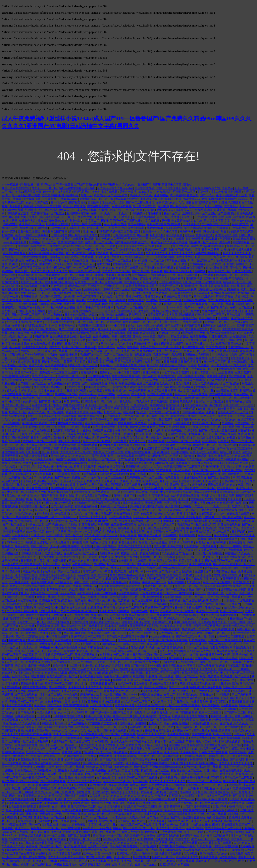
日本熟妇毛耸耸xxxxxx (114, 474)
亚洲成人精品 (21, 676)
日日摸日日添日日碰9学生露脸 (202, 282)
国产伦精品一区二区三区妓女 (158, 789)
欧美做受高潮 (242, 789)
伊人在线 (75, 398)
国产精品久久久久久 (218, 850)
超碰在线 (200, 271)
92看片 (113, 383)
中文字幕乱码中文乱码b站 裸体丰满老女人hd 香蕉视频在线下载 (57, 467)
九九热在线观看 (97, 300)
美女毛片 (15, 347)
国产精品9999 (78, 203)
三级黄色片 (113, 228)
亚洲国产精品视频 (56, 340)
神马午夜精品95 (156, 434)
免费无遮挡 (48, 557)
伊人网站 (15, 572)
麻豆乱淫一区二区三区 (89, 282)
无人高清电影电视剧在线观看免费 (39, 275)
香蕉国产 (222, 604)
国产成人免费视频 (35, 857)
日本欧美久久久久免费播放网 (194, 210)
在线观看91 (222, 228)
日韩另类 (42, 228)
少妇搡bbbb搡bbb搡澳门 (166, 311)
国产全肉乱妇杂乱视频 (168, 546)
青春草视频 (241, 394)
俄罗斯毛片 (63, 250)
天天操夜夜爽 (32, 199)
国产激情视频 (111, 304)
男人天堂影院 (137, 315)
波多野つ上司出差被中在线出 (47, 774)
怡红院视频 (31, 304)
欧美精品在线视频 (14, 253)
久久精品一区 (226, 503)
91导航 (176, 774)
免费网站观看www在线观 (206, 264)
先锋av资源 (68, 604)
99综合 (139, 304)
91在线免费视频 (107, 778)
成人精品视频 (232, 427)
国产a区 (150, 246)
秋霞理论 (245, 391)
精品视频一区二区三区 (204, 242)
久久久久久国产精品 (51, 796)
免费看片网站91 (110, 553)
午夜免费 (100, 662)
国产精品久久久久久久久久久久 (71, 456)
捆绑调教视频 (17, 640)
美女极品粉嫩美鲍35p (52, 221)
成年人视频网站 (198, 358)
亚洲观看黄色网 (93, 850)
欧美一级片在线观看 (234, 336)
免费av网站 (44, 731)
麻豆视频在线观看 (13, 452)
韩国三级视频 (24, 369)
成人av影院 (167, 651)
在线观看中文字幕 (140, 749)
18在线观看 (165, 760)
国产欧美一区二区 (51, 402)
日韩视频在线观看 (229, 525)
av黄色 (77, 499)
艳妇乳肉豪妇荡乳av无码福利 (43, 380)
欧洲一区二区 (123, 857)
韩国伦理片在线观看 (160, 394)
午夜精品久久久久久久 (170, 203)
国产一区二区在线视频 (141, 203)
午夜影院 (104, 525)
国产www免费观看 (34, 355)
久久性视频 (85, 217)
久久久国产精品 (202, 463)
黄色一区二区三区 (134, 380)
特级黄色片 (45, 854)
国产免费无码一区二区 (107, 492)
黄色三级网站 (14, 810)
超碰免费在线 (149, 832)
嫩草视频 (81, 600)
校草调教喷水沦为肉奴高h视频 (66, 590)
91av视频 (152, 380)
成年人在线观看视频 (138, 452)
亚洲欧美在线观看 (43, 582)
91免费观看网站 (242, 271)
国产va (200, 590)
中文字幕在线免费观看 (176, 373)
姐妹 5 (156, 344)
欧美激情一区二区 (151, 557)
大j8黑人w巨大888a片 (173, 365)
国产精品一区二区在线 (107, 503)
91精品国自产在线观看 (214, 752)
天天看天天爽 (77, 340)
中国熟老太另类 (164, 698)
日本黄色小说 (212, 517)
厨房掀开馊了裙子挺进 (196, 778)
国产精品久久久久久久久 (36, 528)
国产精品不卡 (143, 358)
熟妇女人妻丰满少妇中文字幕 (82, 463)
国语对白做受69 (178, 434)
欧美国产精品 (36, 532)
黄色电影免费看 (217, 376)
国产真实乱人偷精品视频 (164, 412)
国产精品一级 (187, 799)
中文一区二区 (107, 347)
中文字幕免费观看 (130, 373)
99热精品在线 (21, 756)
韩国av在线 (150, 282)
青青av (14, 629)
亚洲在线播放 (49, 619)
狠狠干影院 (90, 398)
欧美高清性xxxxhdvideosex (116, 767)
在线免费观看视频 (192, 322)
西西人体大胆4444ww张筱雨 (127, 575)
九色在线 (170, 861)
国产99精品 (46, 394)
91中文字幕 (185, 445)
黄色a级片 (106, 365)
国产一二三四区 (179, 687)
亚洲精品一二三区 (185, 192)
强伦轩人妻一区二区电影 (149, 261)
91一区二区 (49, 242)
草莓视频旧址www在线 (221, 680)
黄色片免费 (138, 647)
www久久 (139, 239)
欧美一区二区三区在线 (217, 582)
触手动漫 (86, 336)
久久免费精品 (163, 192)
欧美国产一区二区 (27, 373)
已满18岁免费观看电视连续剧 (198, 684)
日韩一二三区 (204, 257)
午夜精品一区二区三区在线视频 (189, 600)
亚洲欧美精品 (142, 344)
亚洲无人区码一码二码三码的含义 (132, 742)
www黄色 (48, 760)
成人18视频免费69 (110, 807)
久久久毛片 (172, 752)
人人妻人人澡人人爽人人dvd (115, 188)
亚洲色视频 (161, 195)
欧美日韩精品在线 (115, 224)
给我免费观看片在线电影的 (164, 224)
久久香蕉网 (50, 199)
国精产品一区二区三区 (27, 315)
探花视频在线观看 (117, 626)
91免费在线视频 (145, 188)
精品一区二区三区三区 (207, 470)
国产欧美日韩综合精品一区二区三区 (43, 817)
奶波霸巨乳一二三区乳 (196, 629)
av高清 (93, 315)
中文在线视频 (151, 221)
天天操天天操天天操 (225, 355)
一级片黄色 (54, 246)
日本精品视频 (96, 362)
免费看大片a (89, 329)
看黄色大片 (133, 745)
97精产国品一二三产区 (29, 351)
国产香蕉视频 (156, 821)
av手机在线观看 (35, 810)
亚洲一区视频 (168, 499)
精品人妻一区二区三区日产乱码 (97, 651)
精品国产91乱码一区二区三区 (58, 217)
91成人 (237, 452)
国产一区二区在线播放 (180, 590)
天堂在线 (56, 633)
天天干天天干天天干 (117, 213)
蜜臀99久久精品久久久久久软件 (100, 698)
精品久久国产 (139, 785)
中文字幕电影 (137, 224)
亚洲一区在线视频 (108, 438)
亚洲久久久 (36, 365)
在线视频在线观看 (56, 351)
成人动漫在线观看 (217, 268)
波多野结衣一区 (12, 304)
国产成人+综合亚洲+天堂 (121, 311)
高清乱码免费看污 (244, 239)
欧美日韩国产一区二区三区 (214, 633)
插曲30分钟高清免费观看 (226, 192)
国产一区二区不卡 (116, 633)
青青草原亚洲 (156, 315)
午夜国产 (167, 669)
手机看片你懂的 (186, 438)
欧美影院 (139, 676)
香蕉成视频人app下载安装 (64, 383)
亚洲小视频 (212, 279)
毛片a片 (188, 575)
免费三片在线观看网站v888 (110, 430)
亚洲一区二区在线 (158, 239)
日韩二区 (232, 593)
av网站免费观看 (122, 206)
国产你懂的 (156, 561)
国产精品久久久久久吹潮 (116, 344)
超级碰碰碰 (48, 568)
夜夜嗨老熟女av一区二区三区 (123, 691)
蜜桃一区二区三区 (215, 362)
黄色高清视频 (160, 402)
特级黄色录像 (222, 720)
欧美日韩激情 (174, 228)
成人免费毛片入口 (232, 311)
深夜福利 (206, 720)
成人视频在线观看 (77, 420)
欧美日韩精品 (10, 264)
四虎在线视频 (72, 246)
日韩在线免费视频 (197, 579)
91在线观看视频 (36, 590)
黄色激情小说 (173, 810)
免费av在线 (188, 456)
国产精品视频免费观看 (38, 763)
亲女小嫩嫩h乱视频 (51, 391)
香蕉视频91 (30, 796)
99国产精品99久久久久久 (60, 210)
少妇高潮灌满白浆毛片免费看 (46, 253)
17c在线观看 (164, 470)
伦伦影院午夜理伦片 (124, 525)
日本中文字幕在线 (178, 821)
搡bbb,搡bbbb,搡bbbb (39, 499)
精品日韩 (226, 452)
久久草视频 (235, 499)
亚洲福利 (59, 615)
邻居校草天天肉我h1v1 (235, 279)
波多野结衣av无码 (132, 250)
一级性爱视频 (138, 391)
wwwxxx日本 (26, 550)
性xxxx (54, 546)
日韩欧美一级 (51, 318)
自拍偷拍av (13, 687)
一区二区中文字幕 (195, 503)
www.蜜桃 (128, 492)
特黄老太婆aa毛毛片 (178, 749)
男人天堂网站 (112, 619)
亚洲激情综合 (37, 839)
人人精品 (80, 362)
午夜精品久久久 (25, 514)
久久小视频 (191, 854)
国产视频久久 (220, 308)
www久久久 (41, 369)
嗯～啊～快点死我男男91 (195, 304)
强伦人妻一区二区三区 (99, 242)
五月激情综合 (189, 286)
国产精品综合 (179, 206)
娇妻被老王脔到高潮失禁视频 (65, 358)
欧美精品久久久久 (188, 857)
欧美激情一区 (18, 412)
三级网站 (126, 318)
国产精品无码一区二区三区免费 (121, 221)
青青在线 (97, 279)
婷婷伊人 (28, 434)
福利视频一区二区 (13, 203)
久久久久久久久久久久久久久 (168, 781)
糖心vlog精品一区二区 (190, 727)
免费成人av (19, 774)
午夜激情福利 (247, 615)
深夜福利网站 (83, 318)
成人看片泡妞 (207, 637)
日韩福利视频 (92, 239)
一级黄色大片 (21, 535)
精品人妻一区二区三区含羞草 (82, 304)
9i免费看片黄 (229, 705)
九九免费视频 (225, 373)
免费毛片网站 (82, 192)
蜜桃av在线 (90, 232)
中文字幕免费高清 (171, 380)
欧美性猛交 (79, 702)
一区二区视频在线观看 (118, 358)
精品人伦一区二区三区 (43, 293)
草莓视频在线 (205, 235)
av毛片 (157, 430)
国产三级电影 (33, 192)
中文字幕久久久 (133, 210)
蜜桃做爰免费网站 (87, 506)
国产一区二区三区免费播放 (24, 662)
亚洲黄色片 (96, 286)
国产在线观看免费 (67, 557)
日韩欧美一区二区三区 (222, 756)
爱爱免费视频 (24, 608)
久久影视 (27, 481)
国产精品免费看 (154, 488)
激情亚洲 (144, 311)
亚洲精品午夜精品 (57, 365)
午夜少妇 (204, 308)
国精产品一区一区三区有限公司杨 (160, 510)
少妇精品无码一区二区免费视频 (138, 825)
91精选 (113, 543)
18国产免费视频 (242, 695)
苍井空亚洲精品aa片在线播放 (25, 322)
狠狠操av (61, 723)
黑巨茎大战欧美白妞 (204, 738)
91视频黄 (247, 380)
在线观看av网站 (68, 199)
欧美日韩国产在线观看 (133, 561)
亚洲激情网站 (117, 300)
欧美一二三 (196, 206)
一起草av (239, 734)
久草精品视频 (109, 561)
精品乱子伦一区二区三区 (187, 770)
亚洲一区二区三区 (13, 445)
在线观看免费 (75, 387)
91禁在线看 (237, 854)
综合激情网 (38, 676)
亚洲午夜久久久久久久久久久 (42, 239)
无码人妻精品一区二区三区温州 (160, 347)
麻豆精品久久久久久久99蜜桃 (169, 242)
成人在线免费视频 (197, 329)
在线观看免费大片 (197, 344)
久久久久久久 (37, 412)
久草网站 (228, 423)
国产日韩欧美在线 (59, 622)
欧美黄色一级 (223, 257)
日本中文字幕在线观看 (189, 608)
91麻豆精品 (240, 257)
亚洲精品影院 (136, 673)
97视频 (232, 438)
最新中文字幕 (140, 611)
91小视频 (170, 557)
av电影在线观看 (165, 463)
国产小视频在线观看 (95, 383)
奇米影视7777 (85, 604)
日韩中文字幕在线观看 (113, 398)
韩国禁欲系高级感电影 (135, 409)
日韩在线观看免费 (31, 836)
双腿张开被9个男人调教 (168, 355)
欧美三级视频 (208, 318)
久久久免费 (28, 626)
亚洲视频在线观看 (92, 734)
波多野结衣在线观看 (40, 640)
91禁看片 (197, 709)
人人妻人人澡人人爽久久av (84, 781)
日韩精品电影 (80, 543)
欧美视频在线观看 (97, 387)
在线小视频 (10, 221)
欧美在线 (204, 365)
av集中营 (224, 441)
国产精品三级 (216, 593)
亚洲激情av (133, 763)
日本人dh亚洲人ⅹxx (73, 481)
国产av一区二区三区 (95, 817)
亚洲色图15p (186, 691)
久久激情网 (172, 506)
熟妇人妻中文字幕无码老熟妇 (78, 188)
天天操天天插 (108, 369)
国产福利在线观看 (45, 669)
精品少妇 (113, 456)
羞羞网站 (15, 206)
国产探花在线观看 (178, 709)
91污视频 (152, 300)
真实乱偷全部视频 (217, 698)
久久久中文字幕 (168, 232)
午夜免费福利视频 (163, 257)
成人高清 (44, 832)
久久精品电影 (146, 351)
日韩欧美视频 (182, 423)
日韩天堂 (15, 503)
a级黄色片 (175, 843)
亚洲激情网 (51, 803)
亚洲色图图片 (113, 286)
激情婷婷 (141, 723)
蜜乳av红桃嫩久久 (116, 391)
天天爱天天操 (132, 774)
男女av (196, 383)
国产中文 (15, 796)
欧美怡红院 (119, 680)
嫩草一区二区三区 (14, 525)
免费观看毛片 (80, 622)
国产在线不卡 (174, 326)
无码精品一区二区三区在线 (233, 275)
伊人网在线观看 (44, 478)
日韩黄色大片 (100, 669)
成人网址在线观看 (121, 470)
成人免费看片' (58, 687)
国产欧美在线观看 (116, 731)
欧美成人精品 (157, 369)
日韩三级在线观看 (220, 691)
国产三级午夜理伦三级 (143, 633)
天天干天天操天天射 (131, 246)
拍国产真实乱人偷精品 (32, 311)
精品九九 (96, 261)
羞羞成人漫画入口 (13, 459)
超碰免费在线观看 (223, 304)
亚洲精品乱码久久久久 (222, 485)
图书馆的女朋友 (32, 503)
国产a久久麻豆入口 (44, 376)
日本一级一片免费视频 (209, 553)
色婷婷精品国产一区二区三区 (183, 467)
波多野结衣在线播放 (64, 510)
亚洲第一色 (128, 351)
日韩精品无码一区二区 (173, 564)
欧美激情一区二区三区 (105, 351)
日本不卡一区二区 (235, 767)
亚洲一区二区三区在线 (97, 441)
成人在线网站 (156, 441)
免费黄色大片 (28, 221)
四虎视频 (35, 242)
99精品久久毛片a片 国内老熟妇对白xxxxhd (148, 438)
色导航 (14, 340)
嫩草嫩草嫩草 (15, 850)
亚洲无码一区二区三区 (148, 517)
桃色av (118, 828)
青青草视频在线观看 (101, 293)
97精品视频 (232, 351)
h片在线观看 (30, 420)
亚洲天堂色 (221, 535)
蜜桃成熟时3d (138, 799)
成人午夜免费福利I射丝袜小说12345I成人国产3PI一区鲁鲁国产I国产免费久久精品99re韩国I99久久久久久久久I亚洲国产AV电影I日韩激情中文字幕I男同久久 (98, 185)
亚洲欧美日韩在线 (32, 684)
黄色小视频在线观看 (105, 192)
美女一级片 (183, 383)
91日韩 (25, 593)
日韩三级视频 (214, 206)
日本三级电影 (226, 496)
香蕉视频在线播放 (170, 398)
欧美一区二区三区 (232, 611)
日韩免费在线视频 (225, 210)
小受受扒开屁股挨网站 (208, 626)
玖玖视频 (45, 427)
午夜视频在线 (100, 615)
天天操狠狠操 (12, 423)
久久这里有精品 (175, 561)
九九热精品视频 (96, 770)
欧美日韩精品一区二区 (174, 644)
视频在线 (176, 409)
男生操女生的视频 (13, 615)
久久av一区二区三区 (116, 647)
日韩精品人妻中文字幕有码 (82, 344)
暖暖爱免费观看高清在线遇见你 (230, 647)
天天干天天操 (203, 575)
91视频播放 (95, 608)
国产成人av (231, 206)
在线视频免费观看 (76, 391)
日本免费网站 (219, 702)
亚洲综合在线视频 (114, 839)
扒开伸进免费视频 (145, 206)
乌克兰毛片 (38, 246)
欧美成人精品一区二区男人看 (114, 604)
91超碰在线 (170, 535)
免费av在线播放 (110, 568)
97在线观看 (128, 734)
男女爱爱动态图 (118, 785)
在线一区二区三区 (187, 676)
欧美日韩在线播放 (74, 206)
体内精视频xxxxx (85, 264)
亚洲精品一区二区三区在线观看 (59, 373)
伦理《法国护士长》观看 (172, 188)
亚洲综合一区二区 (156, 250)
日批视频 (27, 561)
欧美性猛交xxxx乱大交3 (222, 333)
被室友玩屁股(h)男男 (99, 857)
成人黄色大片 (227, 326)
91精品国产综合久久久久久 (239, 481)
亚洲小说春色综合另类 (64, 336)
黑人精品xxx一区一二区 (108, 836)
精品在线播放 (133, 485)
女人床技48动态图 (64, 430)
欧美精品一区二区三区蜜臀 (111, 195)
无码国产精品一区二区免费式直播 (120, 232)
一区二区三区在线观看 (179, 593)
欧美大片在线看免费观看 (211, 543)
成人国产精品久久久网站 (163, 456)
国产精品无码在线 (81, 673)
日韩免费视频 (192, 398)
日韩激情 (214, 336)
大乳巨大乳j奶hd (53, 315)
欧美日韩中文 (133, 336)
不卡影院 (236, 268)
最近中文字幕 (211, 705)
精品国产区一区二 (83, 250)
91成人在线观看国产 (201, 261)
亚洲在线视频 (61, 821)
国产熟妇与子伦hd (150, 535)
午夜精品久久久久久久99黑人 (234, 456)
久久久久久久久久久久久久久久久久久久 (117, 629)
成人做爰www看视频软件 (182, 318)
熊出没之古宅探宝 (244, 633)
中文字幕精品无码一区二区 (57, 655)
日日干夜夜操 (191, 224)
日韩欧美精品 (177, 459)
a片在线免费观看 (151, 568)
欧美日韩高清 (198, 760)
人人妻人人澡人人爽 (41, 250)
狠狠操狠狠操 (42, 463)
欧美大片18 (47, 264)
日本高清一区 (77, 228)
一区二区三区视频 (73, 275)
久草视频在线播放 (31, 658)
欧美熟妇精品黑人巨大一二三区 (71, 279)
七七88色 (63, 485)
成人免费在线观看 (29, 362)
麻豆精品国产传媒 (226, 235)
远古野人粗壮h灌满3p (162, 626)
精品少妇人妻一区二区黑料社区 (59, 745)
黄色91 (118, 496)
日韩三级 (44, 300)
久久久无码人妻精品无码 (144, 329)
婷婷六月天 (185, 626)
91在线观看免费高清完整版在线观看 (133, 387)
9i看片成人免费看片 (243, 250)
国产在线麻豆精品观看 (212, 666)
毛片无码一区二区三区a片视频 (178, 289)
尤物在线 (220, 499)
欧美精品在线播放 (14, 485)
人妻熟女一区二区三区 (116, 271)
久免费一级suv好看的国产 (47, 344)
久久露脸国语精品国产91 (205, 188)
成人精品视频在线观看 (35, 286)
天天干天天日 (160, 308)
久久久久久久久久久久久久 (219, 420)
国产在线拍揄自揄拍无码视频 (212, 731)
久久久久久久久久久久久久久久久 (170, 474)
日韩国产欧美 (235, 340)
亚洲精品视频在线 (87, 655)
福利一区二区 (40, 546)
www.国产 (235, 785)
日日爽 (68, 785)
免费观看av (212, 590)
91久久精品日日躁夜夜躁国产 (205, 459)
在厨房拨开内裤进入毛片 (74, 669)
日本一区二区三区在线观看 (104, 322)
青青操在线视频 (176, 261)
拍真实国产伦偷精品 (47, 481)
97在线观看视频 (181, 239)
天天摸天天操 (82, 492)
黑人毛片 (225, 242)
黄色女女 (158, 680)
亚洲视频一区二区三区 (99, 405)
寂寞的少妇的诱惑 (156, 658)
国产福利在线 (247, 781)
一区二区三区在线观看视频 (225, 640)
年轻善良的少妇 (42, 405)
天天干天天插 (231, 579)
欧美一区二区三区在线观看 (80, 347)
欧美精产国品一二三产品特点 (200, 673)
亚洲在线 (67, 318)
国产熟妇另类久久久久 (24, 217)
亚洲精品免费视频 (230, 369)
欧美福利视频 (173, 597)
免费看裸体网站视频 (205, 239)
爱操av (6, 409)
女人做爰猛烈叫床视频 (199, 228)
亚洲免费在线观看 (38, 279)
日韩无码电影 (58, 228)
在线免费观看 (244, 373)
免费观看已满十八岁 (188, 420)
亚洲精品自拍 (225, 297)
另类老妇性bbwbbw (243, 221)
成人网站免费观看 (36, 326)
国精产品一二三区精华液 (44, 691)
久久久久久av (106, 268)
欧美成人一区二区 (87, 488)
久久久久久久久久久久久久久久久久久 (170, 253)
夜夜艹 (212, 409)
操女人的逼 (104, 264)
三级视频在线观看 (63, 300)
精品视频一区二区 (130, 528)
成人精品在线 (56, 412)
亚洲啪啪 (163, 206)
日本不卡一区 (31, 619)
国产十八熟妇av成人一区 (85, 271)
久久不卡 (121, 293)
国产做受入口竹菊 (133, 539)
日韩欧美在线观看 (31, 340)
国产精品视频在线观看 (132, 369)
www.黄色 (9, 832)
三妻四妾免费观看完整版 (186, 481)
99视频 (162, 459)
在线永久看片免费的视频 (122, 510)
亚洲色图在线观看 (195, 478)
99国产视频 (41, 336)
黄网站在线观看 (72, 239)
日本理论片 (239, 532)
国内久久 (55, 347)
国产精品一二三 (12, 257)
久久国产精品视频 (78, 409)
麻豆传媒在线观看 (193, 347)
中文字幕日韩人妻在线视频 (129, 738)
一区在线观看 (208, 510)
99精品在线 (10, 224)
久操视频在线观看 (51, 470)
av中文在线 (71, 695)
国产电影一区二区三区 (32, 383)
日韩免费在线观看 (18, 213)
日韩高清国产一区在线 (117, 289)
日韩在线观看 (24, 680)
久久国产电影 (47, 629)
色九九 (154, 611)
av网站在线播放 (22, 463)
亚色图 (166, 221)
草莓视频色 (184, 463)
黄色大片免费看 (145, 470)
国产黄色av (9, 311)
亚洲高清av (53, 810)
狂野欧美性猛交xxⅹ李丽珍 (74, 629)
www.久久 (92, 767)
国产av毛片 (149, 376)
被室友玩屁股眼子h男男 (81, 253)
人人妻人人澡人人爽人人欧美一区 (104, 499)
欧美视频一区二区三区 (204, 434)
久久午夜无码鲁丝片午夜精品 (72, 434)
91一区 (53, 326)
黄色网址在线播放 (38, 633)
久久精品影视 (10, 286)
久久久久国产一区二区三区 (101, 535)
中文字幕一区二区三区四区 (40, 441)
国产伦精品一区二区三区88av (235, 449)
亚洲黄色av (210, 326)
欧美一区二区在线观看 (118, 355)
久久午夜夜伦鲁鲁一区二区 (200, 369)
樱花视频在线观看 (127, 199)
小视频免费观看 (204, 604)
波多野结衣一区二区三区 (200, 488)
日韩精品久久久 (112, 644)
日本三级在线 (119, 799)
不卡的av (219, 463)
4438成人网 (157, 235)
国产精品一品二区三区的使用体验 (154, 521)
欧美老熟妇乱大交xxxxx (106, 622)
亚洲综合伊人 (94, 358)
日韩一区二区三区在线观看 (163, 673)
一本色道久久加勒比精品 (130, 365)
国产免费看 (207, 275)
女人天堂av (19, 709)
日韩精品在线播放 (193, 412)
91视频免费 (148, 268)
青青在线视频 (167, 376)
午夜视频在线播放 (140, 293)
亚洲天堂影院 (59, 286)
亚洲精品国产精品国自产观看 (125, 362)
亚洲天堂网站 (64, 264)
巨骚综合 (9, 637)
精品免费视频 (155, 228)
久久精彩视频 (189, 752)
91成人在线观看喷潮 (111, 467)
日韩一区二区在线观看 (21, 597)
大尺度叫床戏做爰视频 (35, 456)
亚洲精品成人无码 (51, 814)
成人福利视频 (184, 528)
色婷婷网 (244, 293)
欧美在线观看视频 (58, 224)
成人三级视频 (113, 695)
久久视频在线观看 (181, 293)
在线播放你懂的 (228, 684)
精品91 (127, 644)
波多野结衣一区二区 (86, 568)
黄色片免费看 (181, 246)
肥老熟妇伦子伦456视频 (175, 864)
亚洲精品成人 (165, 210)
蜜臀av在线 (127, 723)
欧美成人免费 (92, 854)
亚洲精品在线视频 (195, 300)
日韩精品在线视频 (170, 282)
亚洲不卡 (123, 427)
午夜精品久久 (247, 857)
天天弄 (68, 362)
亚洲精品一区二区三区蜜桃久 (112, 217)
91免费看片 (121, 752)
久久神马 (118, 463)
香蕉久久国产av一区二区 (233, 412)
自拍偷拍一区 (245, 264)
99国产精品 (54, 705)
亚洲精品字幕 (29, 264)
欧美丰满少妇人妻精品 (58, 192)
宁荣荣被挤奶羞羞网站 (104, 723)
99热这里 (70, 297)
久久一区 (64, 713)
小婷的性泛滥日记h (154, 582)
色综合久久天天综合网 (117, 239)
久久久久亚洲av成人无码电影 (66, 857)
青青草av (228, 188)
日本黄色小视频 (232, 470)
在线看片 (235, 604)
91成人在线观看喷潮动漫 (93, 597)
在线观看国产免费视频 (133, 423)
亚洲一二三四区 (194, 832)
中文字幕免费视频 (65, 528)
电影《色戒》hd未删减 (113, 315)
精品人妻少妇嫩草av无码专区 (84, 412)
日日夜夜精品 (194, 279)
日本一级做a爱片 (239, 362)
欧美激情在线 (209, 857)
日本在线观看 (198, 640)
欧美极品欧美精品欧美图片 (219, 199)
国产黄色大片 (27, 713)
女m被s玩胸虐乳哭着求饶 (226, 344)
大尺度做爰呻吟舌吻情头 (140, 836)
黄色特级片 (209, 496)
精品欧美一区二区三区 (238, 282)
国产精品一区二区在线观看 (176, 572)
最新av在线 (67, 496)
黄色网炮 (151, 760)
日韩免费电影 (140, 405)
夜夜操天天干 (89, 373)
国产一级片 (207, 195)
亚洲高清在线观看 (200, 564)
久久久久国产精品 (38, 203)
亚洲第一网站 (135, 297)
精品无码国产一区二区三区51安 (143, 322)
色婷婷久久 (30, 391)
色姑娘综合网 (114, 282)
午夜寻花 (21, 651)
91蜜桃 (225, 250)
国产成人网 (237, 760)
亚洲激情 (174, 745)
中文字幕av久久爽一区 (24, 402)
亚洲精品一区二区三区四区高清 (22, 268)
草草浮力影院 (52, 416)
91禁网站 (15, 441)
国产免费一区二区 (170, 300)
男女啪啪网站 (188, 535)
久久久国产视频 (88, 561)
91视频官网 (110, 579)
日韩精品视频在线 (120, 517)
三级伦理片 (44, 821)
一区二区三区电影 (195, 539)
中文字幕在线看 (28, 600)
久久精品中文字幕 (113, 297)
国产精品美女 (18, 293)
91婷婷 (192, 365)
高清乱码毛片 (88, 394)
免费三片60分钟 (69, 329)
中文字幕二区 (91, 221)
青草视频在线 (50, 825)
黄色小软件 (155, 213)
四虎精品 (133, 347)
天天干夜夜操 (29, 297)
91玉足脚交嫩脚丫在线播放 (40, 572)
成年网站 (185, 792)
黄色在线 (213, 557)
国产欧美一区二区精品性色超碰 (168, 640)
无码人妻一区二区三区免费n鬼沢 (155, 445)
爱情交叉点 (34, 449)
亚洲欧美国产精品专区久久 (39, 423)
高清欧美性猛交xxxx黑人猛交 (106, 203)
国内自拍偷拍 (128, 340)
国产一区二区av (72, 289)
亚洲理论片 (58, 369)
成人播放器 (139, 394)
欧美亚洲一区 (118, 749)
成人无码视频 (114, 485)
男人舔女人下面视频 (217, 221)
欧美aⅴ (180, 579)
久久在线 (208, 391)
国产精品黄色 (235, 315)
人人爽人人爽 (37, 749)
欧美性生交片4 (128, 543)
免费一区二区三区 (29, 232)
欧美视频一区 (79, 485)
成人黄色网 (74, 817)
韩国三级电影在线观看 (16, 188)
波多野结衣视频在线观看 (93, 210)
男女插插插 (207, 286)
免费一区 (203, 192)
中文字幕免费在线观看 (59, 322)
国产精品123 (113, 416)
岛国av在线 (136, 731)
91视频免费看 (108, 445)
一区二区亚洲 (89, 557)
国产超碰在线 (50, 452)
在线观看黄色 (152, 449)
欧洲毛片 (208, 398)
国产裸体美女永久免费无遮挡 (218, 430)
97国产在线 (96, 485)
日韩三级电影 (51, 449)
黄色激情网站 (185, 257)
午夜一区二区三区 (242, 308)
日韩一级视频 (211, 250)
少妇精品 (249, 828)
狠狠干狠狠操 (50, 496)
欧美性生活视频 (56, 532)
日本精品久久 (59, 235)
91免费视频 (161, 293)
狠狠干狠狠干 (155, 318)
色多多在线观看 (75, 760)
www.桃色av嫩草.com (183, 308)
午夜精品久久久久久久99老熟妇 (188, 340)
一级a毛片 (123, 394)
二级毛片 (15, 355)
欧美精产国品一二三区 (57, 268)
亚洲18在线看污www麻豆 (166, 767)
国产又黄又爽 (141, 271)
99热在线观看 (80, 261)
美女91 (58, 763)
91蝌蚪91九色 (46, 767)
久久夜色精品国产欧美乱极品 (83, 333)
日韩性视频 (244, 304)
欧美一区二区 (94, 716)
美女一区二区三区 (85, 268)
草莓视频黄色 (210, 311)
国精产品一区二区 (107, 250)
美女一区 (200, 593)
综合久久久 (161, 279)
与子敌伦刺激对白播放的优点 (234, 261)
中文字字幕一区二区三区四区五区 (121, 488)
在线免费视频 (165, 268)
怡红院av (74, 666)
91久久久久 (126, 864)
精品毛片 (136, 449)
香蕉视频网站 (138, 626)
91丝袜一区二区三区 (120, 662)
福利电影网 (45, 727)
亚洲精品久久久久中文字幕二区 (133, 264)
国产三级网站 (227, 213)
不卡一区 (48, 308)
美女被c (81, 300)
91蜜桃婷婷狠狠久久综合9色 (180, 430)
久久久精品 (95, 633)
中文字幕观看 (241, 242)
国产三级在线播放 (168, 217)
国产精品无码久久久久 (84, 235)
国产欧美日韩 (133, 282)
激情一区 (215, 329)
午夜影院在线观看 (13, 488)
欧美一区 (181, 394)
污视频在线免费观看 (197, 355)
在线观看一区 (126, 481)
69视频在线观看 (81, 427)
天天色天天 (31, 470)
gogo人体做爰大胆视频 (41, 459)
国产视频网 (85, 662)
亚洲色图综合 (64, 582)
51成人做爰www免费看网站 (151, 604)
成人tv (132, 326)
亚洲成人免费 (115, 452)
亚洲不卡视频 (107, 394)
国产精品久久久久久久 (93, 517)
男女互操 (125, 521)
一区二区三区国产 (89, 297)
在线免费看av (174, 478)
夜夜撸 (116, 257)
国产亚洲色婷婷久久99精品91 (167, 785)
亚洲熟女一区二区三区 (210, 402)
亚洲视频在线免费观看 (177, 449)
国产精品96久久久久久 (136, 257)
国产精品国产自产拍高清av (40, 329)
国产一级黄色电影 (23, 228)
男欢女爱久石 (192, 199)
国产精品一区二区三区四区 (99, 246)
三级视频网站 (239, 228)
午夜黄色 (105, 235)
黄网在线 (224, 318)
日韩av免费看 (15, 210)
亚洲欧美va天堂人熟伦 (178, 297)
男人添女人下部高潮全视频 (127, 253)
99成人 (249, 611)
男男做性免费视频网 (147, 662)
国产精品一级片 (52, 362)
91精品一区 (28, 289)
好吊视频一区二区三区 (72, 376)
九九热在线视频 (216, 347)
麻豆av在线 (172, 322)
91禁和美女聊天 (135, 532)
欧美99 (151, 575)
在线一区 (234, 380)
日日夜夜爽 (123, 275)
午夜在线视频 (127, 383)
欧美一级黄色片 (210, 676)
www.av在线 (246, 199)
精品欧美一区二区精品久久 (133, 308)
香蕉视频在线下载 (37, 543)
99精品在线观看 (170, 629)
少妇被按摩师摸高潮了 (68, 474)
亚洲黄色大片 (108, 373)
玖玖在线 (116, 210)
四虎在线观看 (186, 861)
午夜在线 (32, 261)
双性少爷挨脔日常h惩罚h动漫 (47, 709)
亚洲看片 (217, 778)
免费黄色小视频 (101, 803)
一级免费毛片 (61, 427)
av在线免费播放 (64, 778)
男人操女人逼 (85, 496)
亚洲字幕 (130, 496)
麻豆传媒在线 (180, 336)
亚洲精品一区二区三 (32, 224)
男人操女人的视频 (134, 228)
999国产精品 (237, 807)
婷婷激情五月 (192, 326)
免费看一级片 (91, 644)
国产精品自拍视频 (194, 333)
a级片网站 (215, 405)
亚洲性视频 (209, 441)
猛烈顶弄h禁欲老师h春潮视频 (175, 387)
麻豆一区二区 (172, 213)
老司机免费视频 (219, 358)
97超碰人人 (42, 510)
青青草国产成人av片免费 (76, 452)
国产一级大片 (18, 250)
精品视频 (242, 503)
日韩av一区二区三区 (74, 680)
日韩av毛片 (156, 810)
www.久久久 (60, 731)
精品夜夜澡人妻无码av (212, 438)
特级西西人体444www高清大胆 (42, 206)
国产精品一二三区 (158, 817)
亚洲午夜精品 (67, 597)
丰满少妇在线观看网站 (21, 799)
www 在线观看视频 (15, 242)
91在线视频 (239, 286)
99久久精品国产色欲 (126, 832)
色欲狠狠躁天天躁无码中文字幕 (97, 593)
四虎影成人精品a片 (194, 756)
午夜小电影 (74, 221)
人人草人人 (122, 405)
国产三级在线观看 (173, 344)
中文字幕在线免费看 (111, 586)
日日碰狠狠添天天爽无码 (202, 203)
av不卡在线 (179, 358)
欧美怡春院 (157, 405)
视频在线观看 (228, 434)
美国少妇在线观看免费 (16, 376)
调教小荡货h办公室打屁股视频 (146, 709)
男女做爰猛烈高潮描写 (236, 825)
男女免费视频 (81, 803)
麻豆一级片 (51, 658)
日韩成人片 (57, 257)
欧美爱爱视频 (91, 402)
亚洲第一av (149, 232)
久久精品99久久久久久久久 (135, 546)
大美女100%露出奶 (49, 289)
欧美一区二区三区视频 (105, 409)
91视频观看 (181, 760)
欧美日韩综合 (72, 402)
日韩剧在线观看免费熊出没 (48, 438)
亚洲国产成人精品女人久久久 (50, 271)
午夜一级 (117, 336)
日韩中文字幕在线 (99, 376)
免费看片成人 (190, 720)
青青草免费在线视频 (239, 402)
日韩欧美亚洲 (152, 373)
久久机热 (96, 796)
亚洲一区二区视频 (57, 398)
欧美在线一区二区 (222, 716)
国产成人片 (213, 832)
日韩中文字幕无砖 (32, 553)
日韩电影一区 (113, 412)
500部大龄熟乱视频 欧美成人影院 (161, 199)
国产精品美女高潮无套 (179, 271)
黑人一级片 (60, 666)
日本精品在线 (149, 846)
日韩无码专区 (52, 564)
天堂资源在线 (101, 792)
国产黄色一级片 (34, 398)
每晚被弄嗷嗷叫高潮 (208, 253)
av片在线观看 (36, 525)
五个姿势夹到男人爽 (19, 705)
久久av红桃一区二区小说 (17, 336)
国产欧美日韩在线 (244, 217)
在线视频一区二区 (66, 394)
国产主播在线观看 (104, 427)
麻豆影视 (146, 279)
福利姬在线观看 (217, 817)
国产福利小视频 (176, 427)
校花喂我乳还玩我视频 (97, 763)
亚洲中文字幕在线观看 (190, 698)
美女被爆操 (103, 257)
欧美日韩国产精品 (168, 720)
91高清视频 (242, 423)
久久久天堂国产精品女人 (82, 369)
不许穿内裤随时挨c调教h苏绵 (213, 217)
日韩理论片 (120, 441)
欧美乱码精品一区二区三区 (48, 213)
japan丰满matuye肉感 (150, 326)
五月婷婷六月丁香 (78, 213)
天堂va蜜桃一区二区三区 (142, 499)
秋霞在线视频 (99, 543)
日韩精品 (128, 434)
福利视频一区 (12, 434)
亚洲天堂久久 (154, 297)
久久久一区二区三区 (45, 188)
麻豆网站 (75, 232)
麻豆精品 (40, 705)
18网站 (235, 749)
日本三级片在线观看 (146, 644)
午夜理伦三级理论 (70, 441)
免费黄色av (161, 600)
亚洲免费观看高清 (196, 405)
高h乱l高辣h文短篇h (24, 727)
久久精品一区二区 (150, 756)
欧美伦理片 (81, 785)
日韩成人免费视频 (100, 680)
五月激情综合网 (243, 300)
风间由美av (139, 213)
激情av (19, 192)
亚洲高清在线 (34, 210)
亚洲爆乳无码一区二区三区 (97, 199)
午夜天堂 (97, 213)
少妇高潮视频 (92, 289)
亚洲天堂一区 (174, 488)
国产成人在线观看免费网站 (189, 817)
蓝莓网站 (111, 423)
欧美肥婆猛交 (229, 539)
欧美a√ (204, 843)
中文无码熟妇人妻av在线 (187, 221)
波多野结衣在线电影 (71, 242)
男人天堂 (40, 561)
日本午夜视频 (208, 546)
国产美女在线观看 (27, 695)
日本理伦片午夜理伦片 (110, 745)
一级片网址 (245, 485)
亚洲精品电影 (102, 336)
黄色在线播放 (21, 344)
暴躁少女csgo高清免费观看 (208, 246)
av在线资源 (145, 803)
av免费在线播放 (129, 593)
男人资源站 (84, 430)
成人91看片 (95, 731)
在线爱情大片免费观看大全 (191, 702)
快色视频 (21, 666)
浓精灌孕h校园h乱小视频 (185, 250)
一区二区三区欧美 (74, 380)
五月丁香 (72, 749)
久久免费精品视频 (229, 738)
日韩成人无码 (32, 318)
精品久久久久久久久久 (237, 253)
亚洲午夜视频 (174, 235)
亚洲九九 (144, 525)
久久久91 (66, 658)
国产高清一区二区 (166, 655)
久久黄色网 (246, 333)
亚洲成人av (55, 311)
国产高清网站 (112, 380)
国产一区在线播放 (219, 300)
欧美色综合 (107, 557)
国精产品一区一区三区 (208, 445)
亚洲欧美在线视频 (21, 539)
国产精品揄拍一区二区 (216, 224)
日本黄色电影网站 (76, 315)
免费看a (211, 412)
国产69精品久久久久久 (214, 854)
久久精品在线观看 (128, 268)
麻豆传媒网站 (149, 333)
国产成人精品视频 (114, 333)
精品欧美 (141, 412)
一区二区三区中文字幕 (209, 351)
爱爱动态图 (99, 456)
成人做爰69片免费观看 (184, 195)
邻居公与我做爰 (188, 275)
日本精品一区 (59, 203)
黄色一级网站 (128, 535)
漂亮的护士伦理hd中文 (213, 289)
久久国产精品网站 (144, 217)
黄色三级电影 (244, 716)
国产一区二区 (74, 535)
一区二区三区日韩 (178, 738)
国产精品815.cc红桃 (145, 289)
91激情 (125, 669)
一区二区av (190, 510)
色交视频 (225, 239)
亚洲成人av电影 (71, 691)
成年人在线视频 (19, 333)
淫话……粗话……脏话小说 (32, 235)
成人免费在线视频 (190, 391)
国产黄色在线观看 (169, 836)
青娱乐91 (157, 271)
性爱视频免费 (151, 485)
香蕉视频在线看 (187, 514)
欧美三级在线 (54, 553)
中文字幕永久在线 (99, 206)
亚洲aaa (190, 235)
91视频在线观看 (12, 698)
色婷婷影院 (17, 590)
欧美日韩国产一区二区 (128, 658)
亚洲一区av (30, 300)
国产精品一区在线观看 (132, 821)
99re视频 (150, 210)
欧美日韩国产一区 (219, 271)
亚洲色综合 (166, 825)
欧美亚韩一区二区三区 (118, 261)
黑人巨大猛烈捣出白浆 (26, 195)
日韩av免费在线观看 (227, 651)
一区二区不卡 (173, 503)
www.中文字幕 (117, 326)
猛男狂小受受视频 (185, 622)
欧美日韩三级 (96, 228)
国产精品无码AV (204, 297)
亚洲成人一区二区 (32, 282)
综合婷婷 (128, 412)
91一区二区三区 (163, 803)
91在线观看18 (136, 300)
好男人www (131, 695)
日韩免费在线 (88, 525)
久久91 (174, 713)
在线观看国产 (24, 387)
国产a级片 (121, 420)
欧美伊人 (238, 506)
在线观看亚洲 (174, 405)
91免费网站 (187, 232)
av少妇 (17, 420)
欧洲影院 (24, 246)
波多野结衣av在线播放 (107, 434)
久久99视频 (235, 745)
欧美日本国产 (240, 224)
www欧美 (84, 575)
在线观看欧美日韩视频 (59, 282)
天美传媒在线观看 (179, 734)
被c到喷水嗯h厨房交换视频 (210, 474)
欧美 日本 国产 (223, 734)
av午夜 (121, 347)
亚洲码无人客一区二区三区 (88, 637)
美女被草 (238, 850)
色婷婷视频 (245, 572)
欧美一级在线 (94, 774)
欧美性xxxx (131, 789)
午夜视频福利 (237, 376)
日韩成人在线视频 (51, 304)
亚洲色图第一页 (129, 579)
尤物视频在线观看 (54, 409)
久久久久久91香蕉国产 (170, 828)
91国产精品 (137, 760)
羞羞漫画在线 (63, 640)
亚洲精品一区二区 (168, 286)
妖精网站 (135, 582)
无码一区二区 (15, 543)
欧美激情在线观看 (173, 647)
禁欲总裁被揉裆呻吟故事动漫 (61, 195)
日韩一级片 (167, 727)
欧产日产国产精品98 (140, 655)
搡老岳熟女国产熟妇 (55, 232)
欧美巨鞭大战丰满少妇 (65, 521)
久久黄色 (165, 716)
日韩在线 (119, 763)
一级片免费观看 (47, 713)
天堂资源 (187, 217)
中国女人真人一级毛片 (212, 416)
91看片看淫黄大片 (124, 235)
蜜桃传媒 (234, 289)
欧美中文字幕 (238, 752)
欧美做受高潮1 (94, 423)
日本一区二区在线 (197, 647)
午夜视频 (100, 564)
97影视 (58, 405)
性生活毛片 (70, 864)
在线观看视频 (191, 774)
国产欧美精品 (229, 658)
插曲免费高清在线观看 (126, 376)
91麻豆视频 (206, 514)
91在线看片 (174, 369)
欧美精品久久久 (211, 383)
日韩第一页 (38, 535)
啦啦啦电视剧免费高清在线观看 (162, 854)
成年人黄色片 (45, 514)
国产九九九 (136, 420)
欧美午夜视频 (43, 474)
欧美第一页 (31, 394)
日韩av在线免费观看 (106, 318)
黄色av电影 (190, 767)
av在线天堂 (223, 286)
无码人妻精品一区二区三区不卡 (229, 644)
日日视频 (133, 333)
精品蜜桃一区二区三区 (92, 326)
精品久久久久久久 (141, 195)
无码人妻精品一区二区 (45, 593)
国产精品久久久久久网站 (62, 525)
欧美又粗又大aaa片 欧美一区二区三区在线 (168, 550)
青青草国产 (248, 528)
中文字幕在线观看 (221, 394)
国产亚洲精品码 (78, 723)
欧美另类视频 (159, 843)
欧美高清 (239, 691)
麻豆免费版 (64, 568)
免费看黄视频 (228, 857)
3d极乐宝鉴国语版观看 (191, 376)
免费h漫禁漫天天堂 (36, 257)
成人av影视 (14, 391)
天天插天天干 (135, 586)
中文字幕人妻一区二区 (136, 416)
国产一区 (143, 235)
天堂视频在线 (72, 763)
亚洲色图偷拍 (122, 720)
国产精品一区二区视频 (239, 778)
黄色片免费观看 (150, 553)
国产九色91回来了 (62, 506)
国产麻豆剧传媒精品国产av (132, 242)
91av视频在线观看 (227, 391)
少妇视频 (72, 698)
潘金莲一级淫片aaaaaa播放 (136, 192)
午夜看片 (103, 253)
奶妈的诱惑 (199, 485)
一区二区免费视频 (40, 430)
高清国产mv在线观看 (91, 510)
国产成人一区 (78, 286)
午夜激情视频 (160, 409)
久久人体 (175, 333)
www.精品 (156, 666)
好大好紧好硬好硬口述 (176, 485)
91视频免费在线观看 (70, 423)
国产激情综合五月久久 (125, 550)
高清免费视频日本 (27, 644)
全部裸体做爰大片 (40, 666)
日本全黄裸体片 (198, 394)
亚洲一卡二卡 (100, 799)
